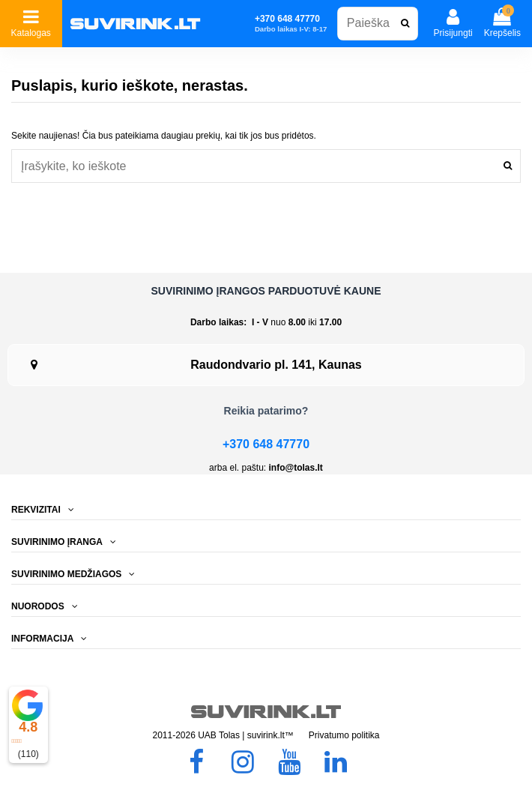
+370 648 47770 (266, 444)
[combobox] (378, 24)
